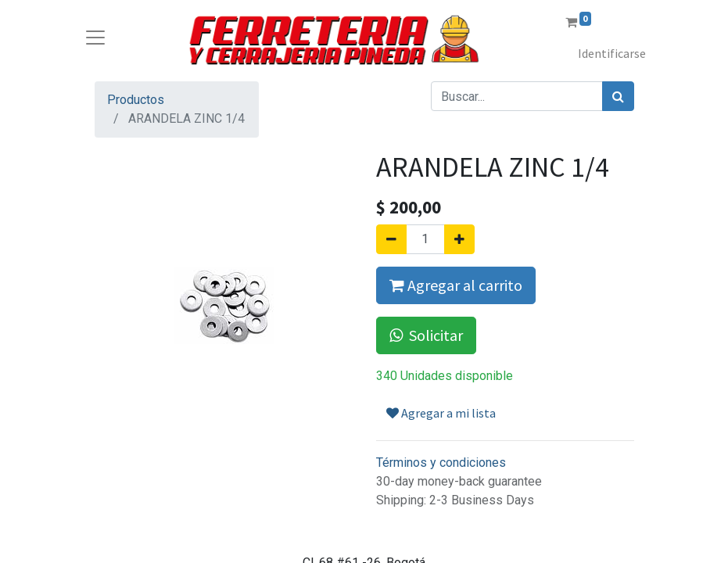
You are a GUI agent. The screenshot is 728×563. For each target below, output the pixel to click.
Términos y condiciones (441, 463)
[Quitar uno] (391, 239)
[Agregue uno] (459, 239)
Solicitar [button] (426, 335)
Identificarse (612, 53)
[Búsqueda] (618, 96)
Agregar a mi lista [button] (441, 413)
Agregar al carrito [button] (456, 285)
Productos (136, 100)
